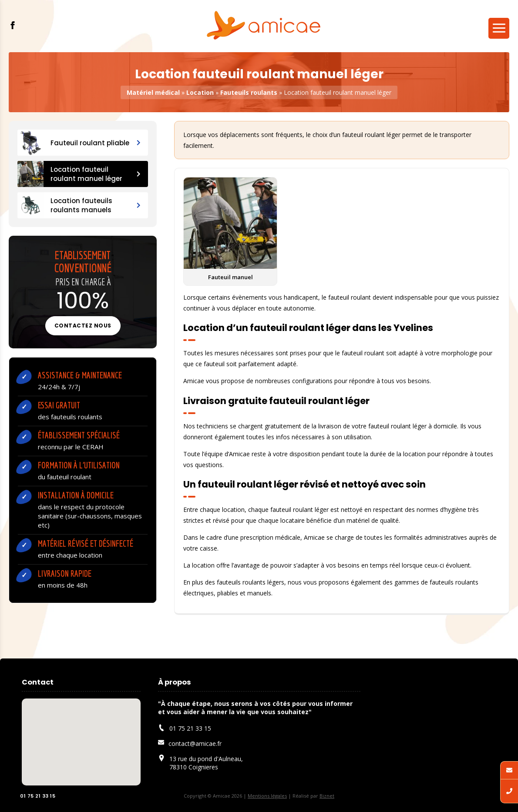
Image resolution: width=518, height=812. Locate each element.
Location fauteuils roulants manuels (79, 205)
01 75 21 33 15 (34, 796)
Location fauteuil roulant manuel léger (79, 174)
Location (200, 92)
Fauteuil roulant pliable (79, 143)
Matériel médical (153, 92)
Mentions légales (267, 796)
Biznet (327, 796)
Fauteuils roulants (249, 92)
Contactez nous (83, 326)
